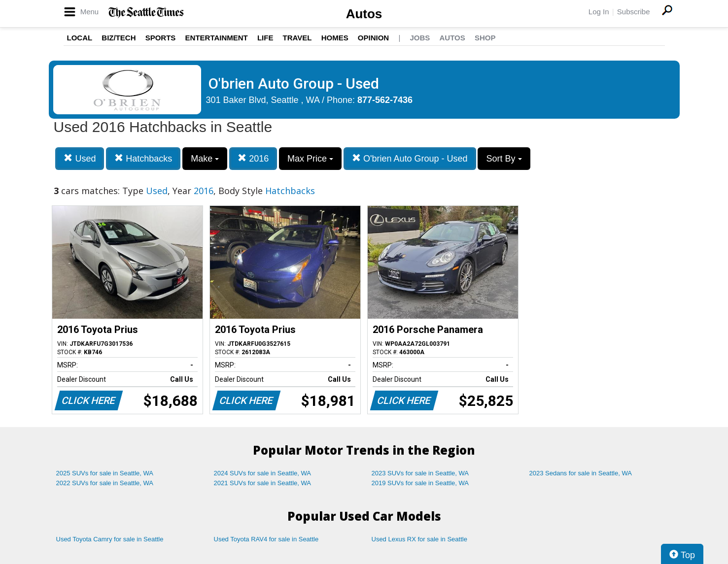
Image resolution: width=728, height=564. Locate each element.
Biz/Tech (119, 38)
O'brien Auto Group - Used (410, 158)
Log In (599, 12)
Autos (364, 14)
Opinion (373, 38)
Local (80, 38)
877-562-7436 (385, 100)
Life (265, 38)
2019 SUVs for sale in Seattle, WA (420, 483)
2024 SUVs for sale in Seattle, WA (263, 473)
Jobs (420, 38)
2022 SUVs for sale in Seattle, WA (105, 483)
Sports (161, 38)
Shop (485, 38)
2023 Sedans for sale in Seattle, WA (581, 473)
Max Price (310, 159)
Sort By (504, 159)
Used (80, 158)
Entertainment (217, 38)
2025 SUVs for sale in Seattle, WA (105, 473)
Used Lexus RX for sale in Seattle (419, 539)
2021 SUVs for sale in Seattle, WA (263, 483)
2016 (253, 158)
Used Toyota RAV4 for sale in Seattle (266, 539)
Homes (335, 38)
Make (205, 159)
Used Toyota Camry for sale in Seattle (110, 539)
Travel (297, 38)
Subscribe (634, 12)
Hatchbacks (143, 158)
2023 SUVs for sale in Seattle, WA (420, 473)
